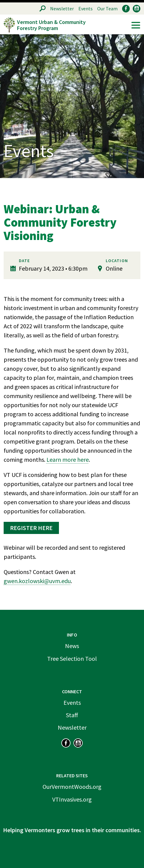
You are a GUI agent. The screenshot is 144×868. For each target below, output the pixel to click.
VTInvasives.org (72, 799)
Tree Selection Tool (72, 659)
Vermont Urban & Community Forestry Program (51, 25)
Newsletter (62, 8)
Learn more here (68, 459)
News (72, 646)
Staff (72, 715)
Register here (31, 528)
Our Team (107, 8)
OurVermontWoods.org (72, 787)
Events (86, 8)
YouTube (137, 9)
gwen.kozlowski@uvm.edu (37, 581)
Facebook (126, 9)
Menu (136, 25)
